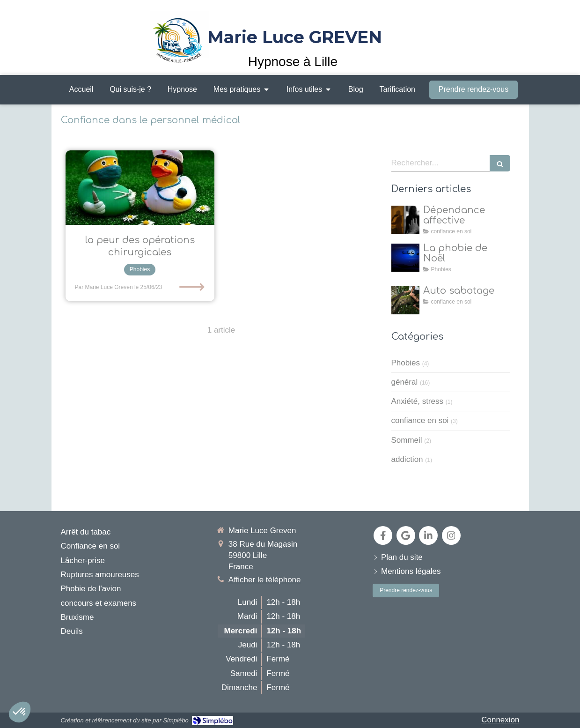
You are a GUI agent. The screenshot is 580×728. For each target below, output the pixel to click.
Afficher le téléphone (265, 580)
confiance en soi (420, 420)
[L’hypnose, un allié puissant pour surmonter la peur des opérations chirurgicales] (140, 188)
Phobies (406, 363)
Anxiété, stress (418, 401)
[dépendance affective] (405, 220)
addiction (407, 459)
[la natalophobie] (405, 258)
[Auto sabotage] (405, 300)
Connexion (500, 720)
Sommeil (407, 440)
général (405, 382)
